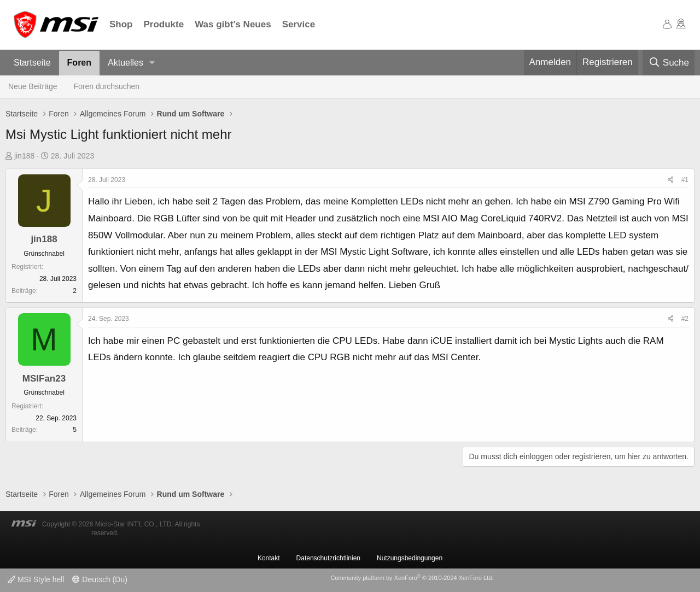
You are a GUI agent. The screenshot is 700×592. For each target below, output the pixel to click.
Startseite (32, 63)
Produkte (164, 24)
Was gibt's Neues (233, 24)
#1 (685, 180)
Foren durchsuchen (107, 86)
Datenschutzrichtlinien (328, 558)
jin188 (24, 156)
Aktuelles (126, 63)
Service (299, 24)
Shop (121, 24)
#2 (685, 319)
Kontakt (269, 558)
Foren (79, 63)
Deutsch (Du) (100, 579)
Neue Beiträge (33, 86)
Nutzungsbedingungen (410, 558)
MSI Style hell (36, 579)
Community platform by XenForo (412, 578)
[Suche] (669, 63)
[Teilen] (671, 180)
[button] (152, 63)
